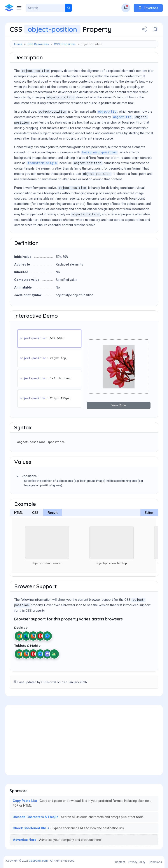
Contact (120, 862)
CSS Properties (65, 44)
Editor (149, 513)
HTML (18, 513)
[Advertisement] (84, 740)
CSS (35, 513)
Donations (155, 862)
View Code (119, 405)
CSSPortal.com (38, 861)
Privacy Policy (137, 862)
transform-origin (42, 163)
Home (18, 44)
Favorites (148, 8)
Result (53, 513)
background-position (99, 153)
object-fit (107, 112)
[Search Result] (45, 8)
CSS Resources (38, 44)
